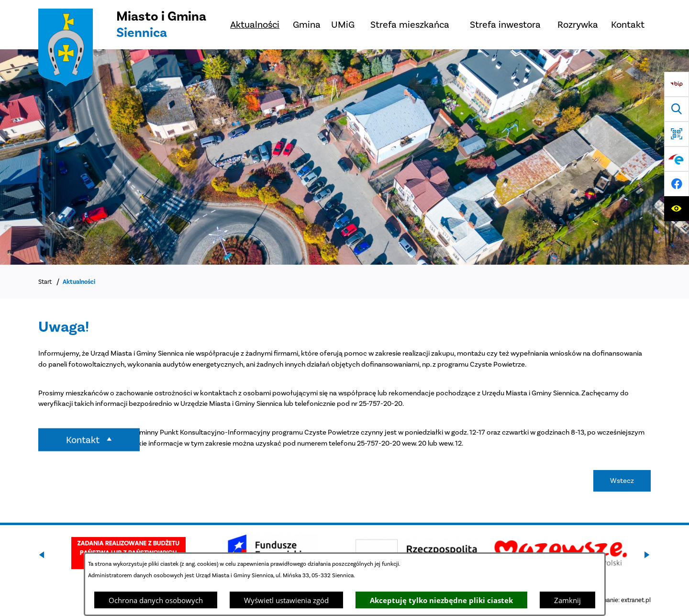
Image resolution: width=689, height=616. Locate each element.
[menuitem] (255, 25)
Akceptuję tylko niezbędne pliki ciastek (441, 600)
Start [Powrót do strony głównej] (45, 282)
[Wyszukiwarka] (677, 109)
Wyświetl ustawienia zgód (286, 600)
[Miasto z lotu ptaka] (344, 157)
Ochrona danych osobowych (156, 600)
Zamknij (567, 600)
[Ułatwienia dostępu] (677, 209)
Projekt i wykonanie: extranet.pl (608, 600)
